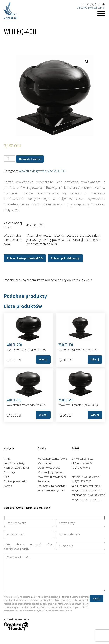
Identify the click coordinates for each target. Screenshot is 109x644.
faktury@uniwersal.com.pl (86, 486)
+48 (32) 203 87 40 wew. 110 (87, 499)
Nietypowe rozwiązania (51, 490)
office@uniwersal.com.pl (91, 8)
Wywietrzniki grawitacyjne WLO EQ (42, 171)
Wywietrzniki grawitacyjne (52, 477)
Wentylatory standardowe (52, 459)
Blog (6, 477)
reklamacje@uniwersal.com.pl (89, 495)
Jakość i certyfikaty (14, 463)
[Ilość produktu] (9, 159)
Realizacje (10, 472)
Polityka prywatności (15, 481)
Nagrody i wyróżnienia (16, 468)
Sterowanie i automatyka (52, 486)
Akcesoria (43, 481)
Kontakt (8, 486)
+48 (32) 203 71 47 (82, 481)
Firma (7, 459)
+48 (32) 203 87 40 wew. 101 (87, 490)
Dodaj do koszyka (30, 159)
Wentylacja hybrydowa (50, 472)
